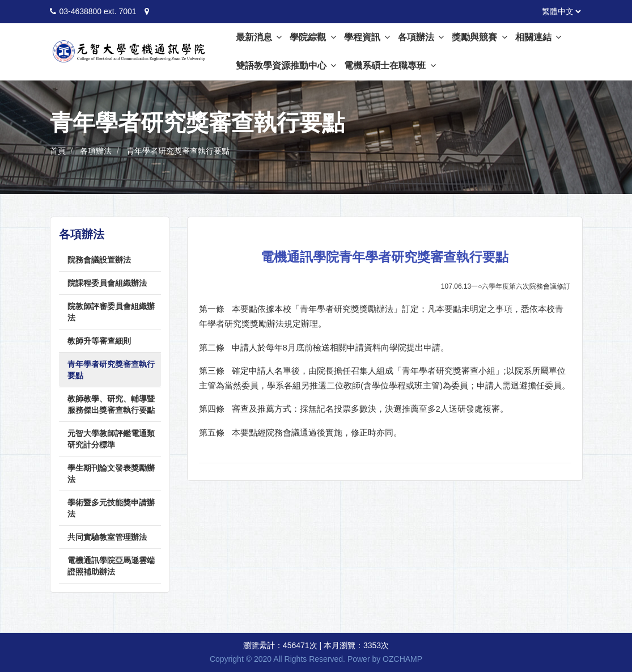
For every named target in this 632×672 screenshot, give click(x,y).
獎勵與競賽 (479, 37)
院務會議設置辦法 (99, 260)
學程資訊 (367, 37)
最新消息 (259, 37)
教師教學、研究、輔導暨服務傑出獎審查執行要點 (111, 404)
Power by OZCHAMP (385, 659)
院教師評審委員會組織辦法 (111, 312)
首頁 (58, 151)
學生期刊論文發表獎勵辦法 (111, 474)
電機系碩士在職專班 (390, 65)
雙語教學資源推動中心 (286, 65)
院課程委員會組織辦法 (107, 283)
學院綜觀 (313, 37)
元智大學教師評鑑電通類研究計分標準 (111, 439)
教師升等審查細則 (99, 341)
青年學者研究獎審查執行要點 (178, 151)
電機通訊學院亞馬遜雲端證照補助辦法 (111, 566)
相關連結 (538, 37)
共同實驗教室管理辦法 (107, 537)
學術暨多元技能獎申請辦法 (111, 508)
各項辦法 (421, 37)
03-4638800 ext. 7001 (97, 11)
